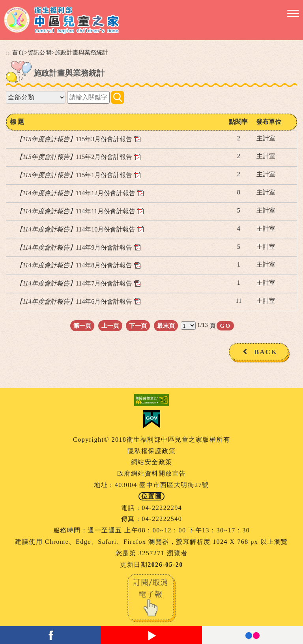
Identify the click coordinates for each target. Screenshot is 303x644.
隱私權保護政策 (152, 451)
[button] (293, 14)
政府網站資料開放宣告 (152, 473)
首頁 (18, 52)
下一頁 (138, 326)
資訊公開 (39, 52)
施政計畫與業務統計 (81, 52)
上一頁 (110, 326)
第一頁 (82, 326)
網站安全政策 (152, 462)
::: (8, 52)
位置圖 (152, 496)
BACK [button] (266, 352)
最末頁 (166, 326)
